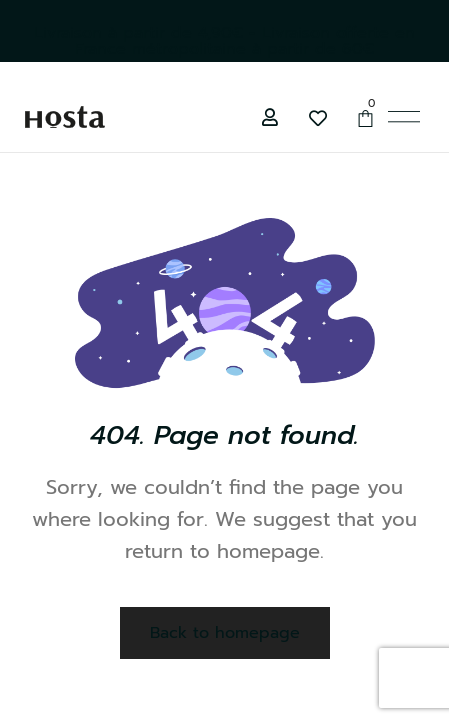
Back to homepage (225, 633)
